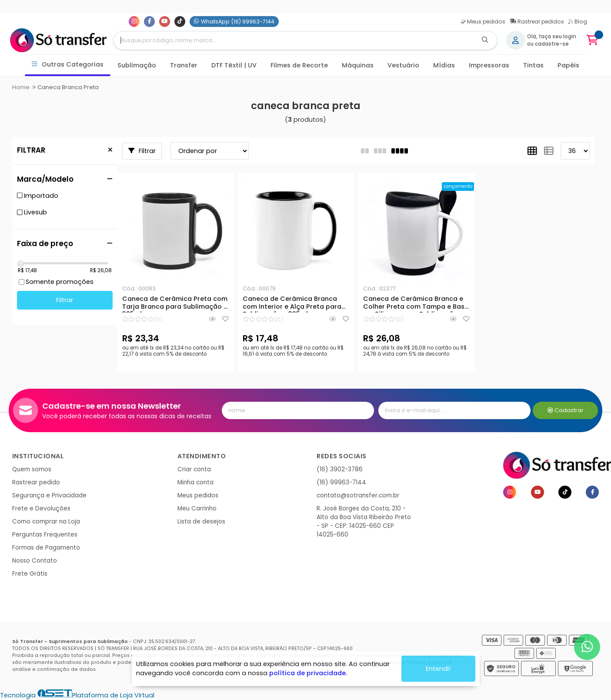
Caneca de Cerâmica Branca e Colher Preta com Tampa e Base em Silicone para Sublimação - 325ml (416, 304)
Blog (578, 22)
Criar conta (194, 469)
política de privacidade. (308, 673)
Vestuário (403, 65)
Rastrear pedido (36, 482)
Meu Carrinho (197, 508)
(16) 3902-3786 (340, 469)
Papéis (568, 65)
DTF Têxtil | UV (234, 65)
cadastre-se (552, 44)
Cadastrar (566, 410)
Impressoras (489, 65)
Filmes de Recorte (299, 65)
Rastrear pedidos (537, 22)
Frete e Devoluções (41, 508)
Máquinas (358, 65)
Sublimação (137, 65)
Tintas (533, 65)
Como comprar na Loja (46, 522)
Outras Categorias (68, 65)
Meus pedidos (483, 22)
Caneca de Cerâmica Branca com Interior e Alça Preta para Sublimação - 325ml (292, 304)
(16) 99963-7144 (341, 482)
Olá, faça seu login (552, 37)
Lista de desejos (201, 522)
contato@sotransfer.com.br (358, 495)
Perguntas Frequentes (45, 535)
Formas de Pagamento (46, 548)
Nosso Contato (35, 561)
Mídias (444, 65)
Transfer (184, 65)
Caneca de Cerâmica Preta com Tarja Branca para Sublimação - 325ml (175, 304)
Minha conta (195, 482)
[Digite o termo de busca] (294, 40)
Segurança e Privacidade (49, 495)
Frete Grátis (30, 574)
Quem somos (32, 469)
